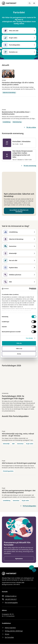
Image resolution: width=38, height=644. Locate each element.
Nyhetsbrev (19, 559)
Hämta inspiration (9, 628)
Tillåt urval (19, 349)
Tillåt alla (19, 343)
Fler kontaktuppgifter (10, 603)
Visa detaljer (29, 338)
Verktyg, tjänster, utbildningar (12, 631)
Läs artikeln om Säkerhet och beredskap (19, 211)
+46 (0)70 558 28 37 (9, 599)
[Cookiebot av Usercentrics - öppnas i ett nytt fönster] (29, 289)
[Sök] (30, 3)
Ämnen (6, 634)
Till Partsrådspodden (28, 506)
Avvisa (19, 354)
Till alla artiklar (30, 127)
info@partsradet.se (9, 596)
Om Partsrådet (8, 637)
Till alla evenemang (28, 166)
